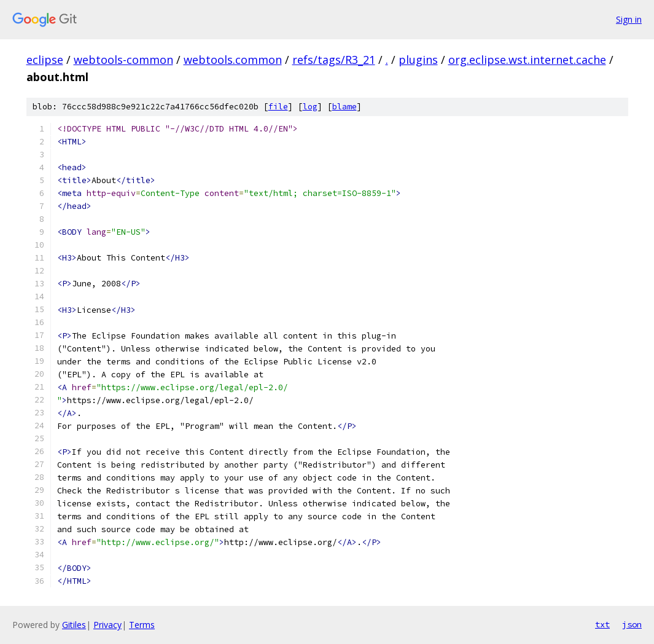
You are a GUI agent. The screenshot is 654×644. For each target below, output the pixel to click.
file (278, 107)
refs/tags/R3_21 (334, 60)
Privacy (107, 625)
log (310, 107)
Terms (142, 625)
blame (345, 107)
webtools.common (233, 60)
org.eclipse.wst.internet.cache (527, 60)
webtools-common (123, 60)
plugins (418, 60)
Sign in (629, 19)
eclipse (45, 60)
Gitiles (74, 625)
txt (602, 624)
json (632, 624)
